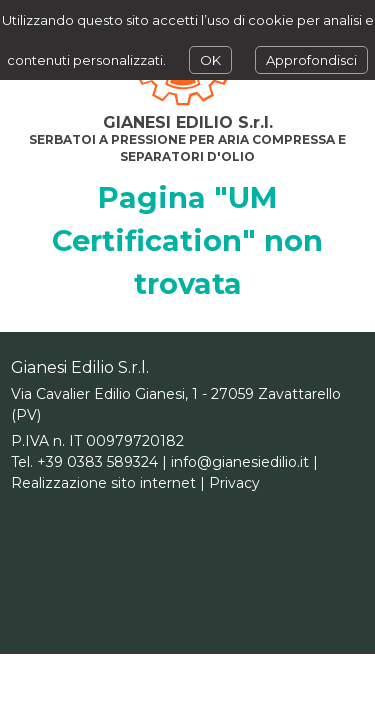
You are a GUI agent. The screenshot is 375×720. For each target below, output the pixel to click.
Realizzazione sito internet (103, 483)
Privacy (234, 483)
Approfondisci (311, 60)
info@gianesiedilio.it (240, 462)
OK (210, 60)
